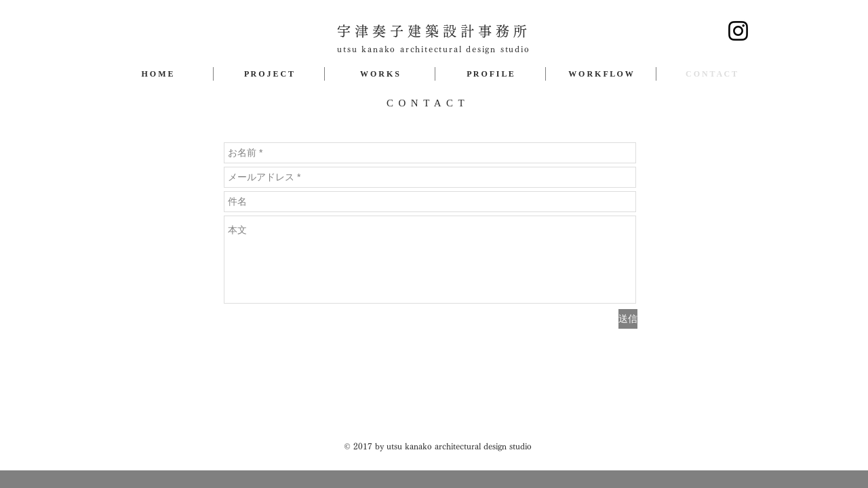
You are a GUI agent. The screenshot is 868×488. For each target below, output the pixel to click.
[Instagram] (738, 31)
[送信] (628, 319)
